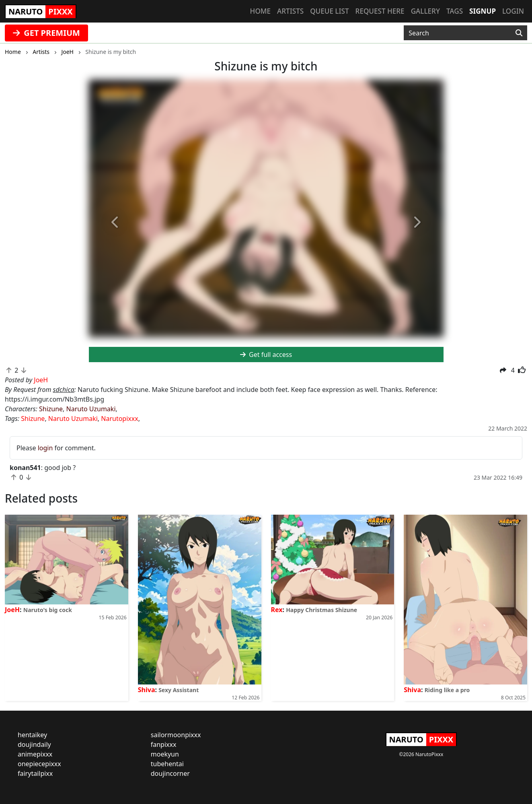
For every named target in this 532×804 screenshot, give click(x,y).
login (45, 448)
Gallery (425, 11)
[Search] (519, 33)
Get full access (266, 355)
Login (513, 11)
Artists (290, 11)
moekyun (165, 754)
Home (260, 11)
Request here (380, 11)
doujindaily (34, 744)
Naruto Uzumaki (91, 409)
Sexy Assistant (179, 690)
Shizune (51, 409)
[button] (115, 223)
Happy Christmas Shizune (321, 610)
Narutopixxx (119, 418)
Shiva (147, 690)
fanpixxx (164, 744)
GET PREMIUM (46, 33)
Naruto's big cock (48, 610)
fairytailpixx (35, 773)
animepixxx (35, 754)
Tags (455, 11)
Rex (277, 610)
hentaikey (32, 735)
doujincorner (170, 773)
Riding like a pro (447, 690)
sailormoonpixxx (176, 735)
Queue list (329, 11)
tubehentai (167, 764)
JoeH (12, 610)
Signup (483, 11)
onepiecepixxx (39, 764)
